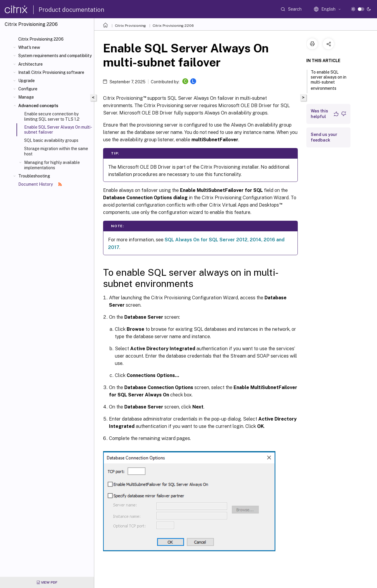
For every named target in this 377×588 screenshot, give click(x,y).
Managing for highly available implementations (52, 165)
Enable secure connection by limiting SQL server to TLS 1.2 (52, 117)
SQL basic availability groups (51, 140)
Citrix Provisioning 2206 (41, 39)
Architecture (30, 64)
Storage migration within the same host (56, 151)
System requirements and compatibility (55, 56)
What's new (29, 47)
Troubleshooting (34, 176)
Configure (28, 89)
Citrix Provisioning (130, 26)
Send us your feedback (324, 137)
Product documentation (71, 10)
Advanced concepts (38, 106)
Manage (26, 97)
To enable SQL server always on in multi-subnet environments (329, 80)
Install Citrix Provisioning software (51, 72)
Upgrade (27, 81)
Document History (40, 184)
